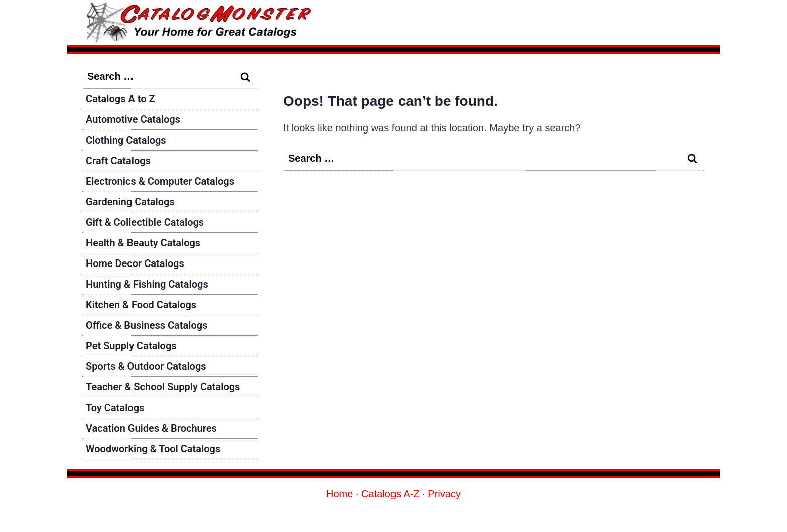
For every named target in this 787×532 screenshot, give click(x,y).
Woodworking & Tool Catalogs (153, 449)
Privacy (444, 494)
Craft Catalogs (118, 161)
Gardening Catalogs (130, 202)
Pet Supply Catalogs (131, 346)
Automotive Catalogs (133, 119)
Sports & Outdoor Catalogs (146, 366)
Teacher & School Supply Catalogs (163, 387)
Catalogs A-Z (390, 494)
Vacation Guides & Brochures (151, 428)
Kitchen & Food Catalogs (141, 305)
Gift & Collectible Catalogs (145, 222)
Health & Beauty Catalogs (143, 243)
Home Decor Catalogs (135, 263)
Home (340, 494)
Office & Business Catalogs (147, 325)
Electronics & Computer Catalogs (160, 181)
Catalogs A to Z (120, 99)
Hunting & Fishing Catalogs (147, 284)
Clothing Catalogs (126, 140)
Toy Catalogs (115, 408)
